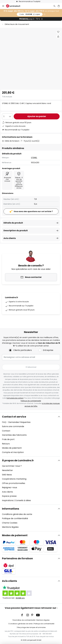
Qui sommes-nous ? (12, 466)
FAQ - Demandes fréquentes (16, 422)
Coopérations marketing (14, 479)
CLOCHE (30, 14)
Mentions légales (10, 527)
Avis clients (10, 238)
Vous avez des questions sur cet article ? (33, 211)
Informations (11, 509)
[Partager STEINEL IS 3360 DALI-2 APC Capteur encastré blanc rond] (58, 37)
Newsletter (7, 470)
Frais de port (8, 439)
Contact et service (14, 417)
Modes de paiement (12, 448)
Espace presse (9, 496)
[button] (58, 32)
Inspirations (8, 500)
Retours (6, 444)
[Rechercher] (54, 6)
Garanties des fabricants (14, 435)
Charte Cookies (10, 523)
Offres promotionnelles (14, 483)
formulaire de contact (15, 398)
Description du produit (16, 231)
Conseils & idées (23, 500)
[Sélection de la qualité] (7, 116)
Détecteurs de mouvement (17, 24)
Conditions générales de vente (17, 514)
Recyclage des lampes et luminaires (32, 627)
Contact (6, 431)
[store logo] (15, 6)
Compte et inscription (13, 452)
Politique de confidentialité (31, 401)
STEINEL (34, 158)
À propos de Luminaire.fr (18, 460)
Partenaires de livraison (17, 558)
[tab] (31, 435)
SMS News (7, 475)
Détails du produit (13, 223)
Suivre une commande (13, 426)
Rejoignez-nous (10, 487)
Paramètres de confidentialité (24, 620)
